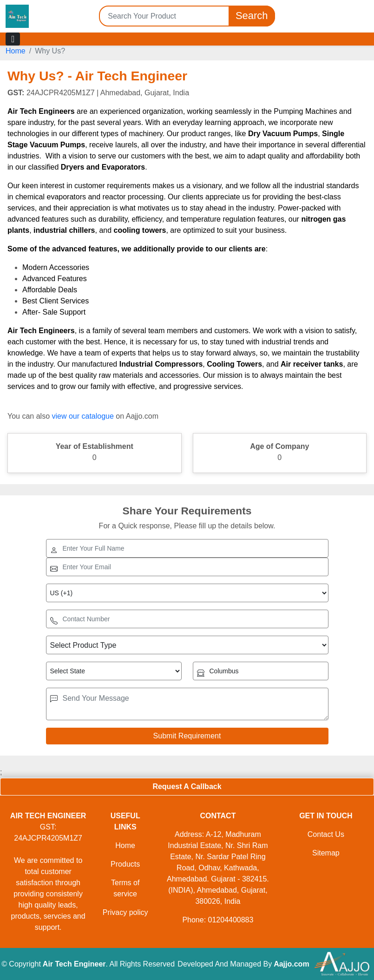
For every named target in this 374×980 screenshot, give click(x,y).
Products (125, 864)
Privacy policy (125, 912)
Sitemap (326, 853)
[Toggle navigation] (13, 39)
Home (16, 51)
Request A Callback (187, 786)
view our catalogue (82, 416)
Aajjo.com (291, 964)
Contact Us (326, 834)
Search (252, 16)
